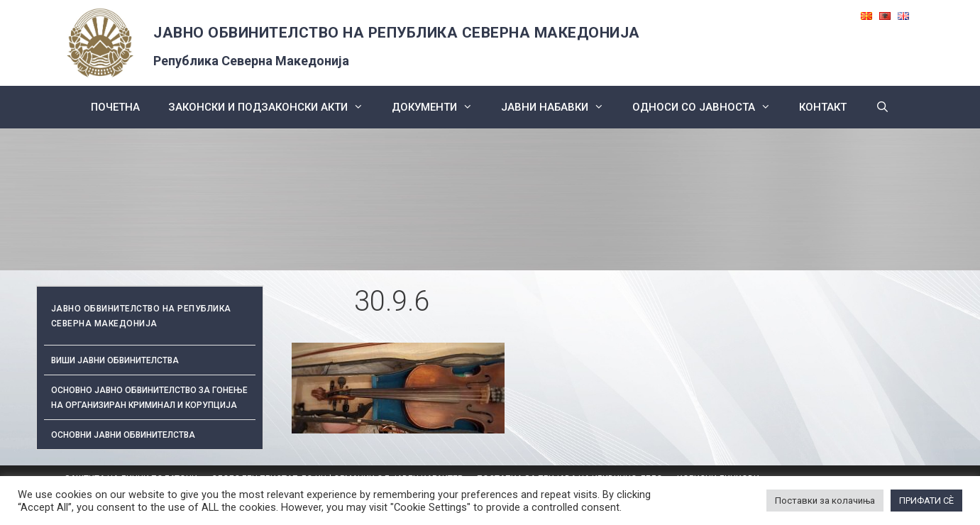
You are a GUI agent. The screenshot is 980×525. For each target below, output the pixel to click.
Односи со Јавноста (709, 107)
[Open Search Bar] (882, 107)
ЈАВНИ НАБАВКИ (560, 107)
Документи (439, 107)
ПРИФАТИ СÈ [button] (926, 501)
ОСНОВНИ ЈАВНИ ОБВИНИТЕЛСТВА (123, 435)
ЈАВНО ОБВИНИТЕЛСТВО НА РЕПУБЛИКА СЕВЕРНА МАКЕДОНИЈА (397, 33)
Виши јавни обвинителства (115, 360)
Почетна (115, 107)
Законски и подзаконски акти (273, 107)
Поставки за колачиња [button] (825, 501)
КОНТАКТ (823, 107)
